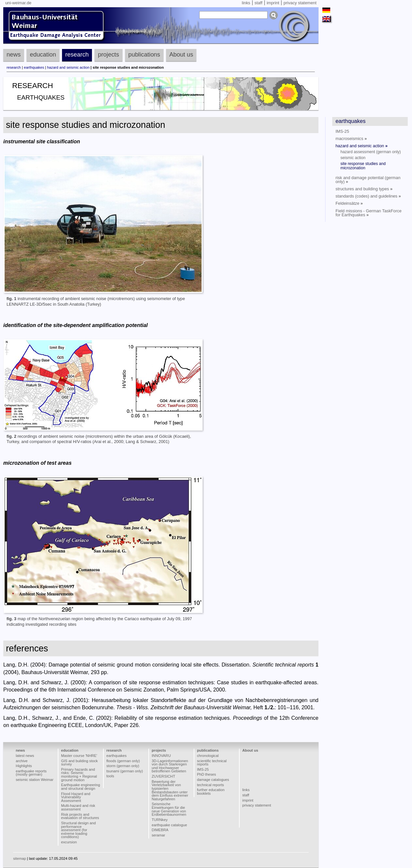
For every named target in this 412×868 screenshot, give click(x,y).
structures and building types (364, 189)
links (246, 3)
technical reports (210, 785)
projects (108, 54)
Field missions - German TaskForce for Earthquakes (369, 213)
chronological (208, 756)
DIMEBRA (160, 830)
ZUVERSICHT (163, 776)
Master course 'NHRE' (79, 756)
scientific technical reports (212, 763)
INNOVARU (161, 756)
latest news (25, 756)
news (14, 54)
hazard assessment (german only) (371, 152)
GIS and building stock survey (79, 763)
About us (181, 54)
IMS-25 (342, 131)
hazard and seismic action (68, 67)
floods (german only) (123, 761)
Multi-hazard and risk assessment (78, 807)
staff (258, 3)
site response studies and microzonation (363, 166)
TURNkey (160, 820)
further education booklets (211, 792)
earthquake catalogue (169, 825)
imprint (273, 3)
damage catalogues (213, 780)
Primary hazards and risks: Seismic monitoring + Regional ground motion (79, 775)
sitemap (20, 858)
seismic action (353, 158)
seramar (158, 835)
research (77, 54)
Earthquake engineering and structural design (81, 787)
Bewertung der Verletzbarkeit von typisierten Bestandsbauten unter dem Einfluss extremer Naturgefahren (170, 790)
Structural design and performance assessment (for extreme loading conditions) (78, 830)
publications (144, 54)
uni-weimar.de (18, 3)
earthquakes (34, 67)
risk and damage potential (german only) (368, 180)
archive (22, 761)
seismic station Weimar (35, 780)
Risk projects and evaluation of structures (80, 816)
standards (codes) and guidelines (368, 196)
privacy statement (300, 3)
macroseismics (351, 139)
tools (110, 776)
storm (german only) (123, 766)
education (43, 54)
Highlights (24, 766)
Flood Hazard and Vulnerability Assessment (76, 797)
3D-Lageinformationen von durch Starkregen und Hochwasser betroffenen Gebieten (170, 766)
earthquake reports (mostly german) (31, 773)
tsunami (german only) (125, 771)
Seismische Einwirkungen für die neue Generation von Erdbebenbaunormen (169, 809)
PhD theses (206, 774)
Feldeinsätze (349, 203)
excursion (69, 842)
